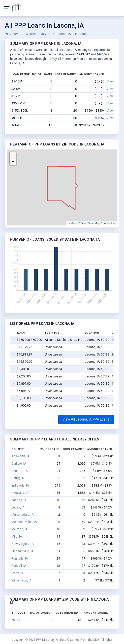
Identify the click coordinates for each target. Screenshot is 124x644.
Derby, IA (18, 478)
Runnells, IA (20, 558)
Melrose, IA (19, 529)
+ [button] (13, 155)
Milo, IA (17, 537)
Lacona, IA (19, 500)
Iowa (17, 34)
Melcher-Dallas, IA (24, 522)
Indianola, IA (20, 485)
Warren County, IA (38, 34)
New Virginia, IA (23, 544)
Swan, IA (17, 573)
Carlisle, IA (19, 464)
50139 (16, 620)
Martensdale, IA (23, 515)
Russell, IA (19, 566)
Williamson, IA (21, 580)
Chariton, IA (20, 471)
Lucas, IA (18, 507)
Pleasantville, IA (22, 551)
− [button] (13, 162)
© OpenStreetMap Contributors (97, 223)
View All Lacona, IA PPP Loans (86, 419)
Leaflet (72, 223)
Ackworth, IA (20, 456)
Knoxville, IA (20, 493)
